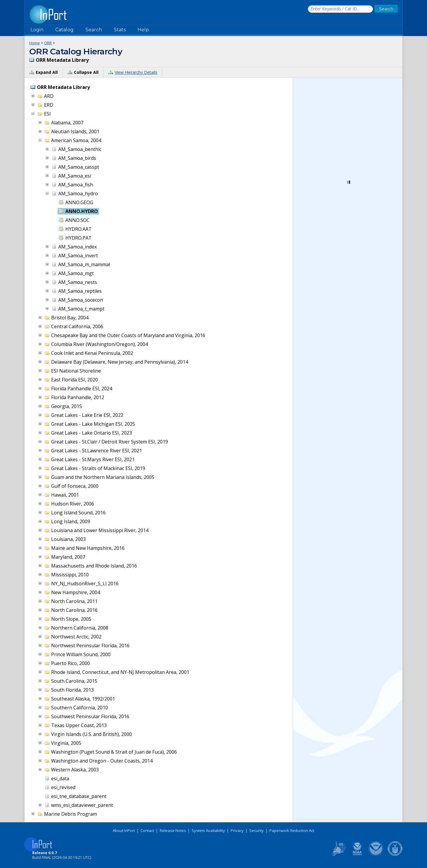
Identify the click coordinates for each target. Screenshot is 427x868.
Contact (147, 830)
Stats (120, 30)
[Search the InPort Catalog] (340, 9)
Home (35, 43)
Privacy (237, 830)
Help (143, 30)
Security (257, 830)
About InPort (124, 830)
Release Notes (173, 830)
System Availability (208, 830)
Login (37, 30)
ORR (48, 43)
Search (94, 30)
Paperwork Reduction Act (292, 830)
